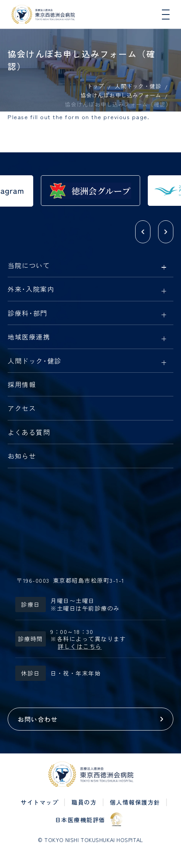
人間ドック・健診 (138, 86)
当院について (29, 266)
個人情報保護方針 (135, 802)
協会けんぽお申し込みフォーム (121, 95)
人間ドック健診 (35, 361)
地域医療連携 (29, 337)
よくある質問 (29, 433)
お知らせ (22, 456)
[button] (143, 232)
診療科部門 (27, 314)
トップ (96, 86)
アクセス (22, 409)
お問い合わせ (38, 719)
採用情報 (22, 385)
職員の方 (84, 802)
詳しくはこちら (80, 647)
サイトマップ (40, 802)
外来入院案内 (31, 289)
